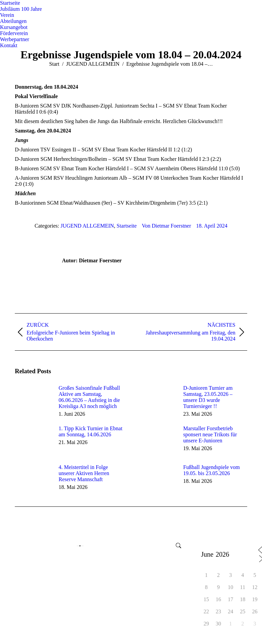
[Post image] (33, 400)
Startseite (127, 226)
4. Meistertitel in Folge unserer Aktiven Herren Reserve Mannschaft (84, 473)
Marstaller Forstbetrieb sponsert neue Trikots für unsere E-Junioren (210, 434)
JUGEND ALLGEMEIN (87, 226)
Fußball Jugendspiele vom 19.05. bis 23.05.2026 (211, 470)
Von (166, 226)
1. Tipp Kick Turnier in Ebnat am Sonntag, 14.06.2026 (90, 431)
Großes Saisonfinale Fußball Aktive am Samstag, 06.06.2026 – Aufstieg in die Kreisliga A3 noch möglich (89, 397)
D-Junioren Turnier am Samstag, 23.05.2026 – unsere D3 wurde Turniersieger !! (208, 397)
